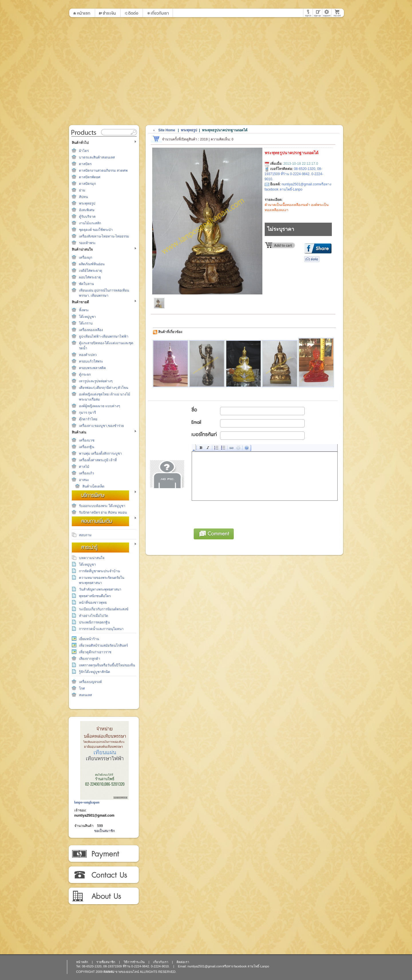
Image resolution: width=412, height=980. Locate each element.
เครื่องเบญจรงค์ (90, 682)
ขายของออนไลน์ (127, 972)
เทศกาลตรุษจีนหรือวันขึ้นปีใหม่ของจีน (107, 665)
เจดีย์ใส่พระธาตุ (91, 271)
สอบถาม (85, 535)
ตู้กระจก (85, 375)
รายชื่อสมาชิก (106, 962)
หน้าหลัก (82, 962)
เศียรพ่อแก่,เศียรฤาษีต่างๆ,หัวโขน (104, 388)
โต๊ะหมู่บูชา (87, 317)
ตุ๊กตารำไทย (88, 419)
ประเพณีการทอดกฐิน (94, 622)
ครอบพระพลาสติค (92, 368)
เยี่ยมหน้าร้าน (89, 639)
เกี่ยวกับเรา (103, 896)
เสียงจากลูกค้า (90, 659)
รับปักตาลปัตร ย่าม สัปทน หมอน (103, 512)
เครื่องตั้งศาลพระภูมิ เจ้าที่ (98, 460)
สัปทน (83, 197)
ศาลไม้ (84, 467)
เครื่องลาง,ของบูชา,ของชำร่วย (102, 426)
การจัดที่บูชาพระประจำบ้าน (99, 571)
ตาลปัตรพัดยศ (90, 177)
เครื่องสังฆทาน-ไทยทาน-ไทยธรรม (104, 236)
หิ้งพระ (84, 310)
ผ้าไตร (84, 151)
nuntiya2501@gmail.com (94, 815)
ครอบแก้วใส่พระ (91, 361)
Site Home (167, 130)
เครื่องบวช (87, 440)
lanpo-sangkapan (87, 802)
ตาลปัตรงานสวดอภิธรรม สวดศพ (103, 171)
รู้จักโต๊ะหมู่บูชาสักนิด (95, 672)
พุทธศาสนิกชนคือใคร (95, 596)
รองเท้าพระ (87, 243)
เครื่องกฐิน (87, 447)
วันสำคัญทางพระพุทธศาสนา (100, 589)
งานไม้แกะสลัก (90, 223)
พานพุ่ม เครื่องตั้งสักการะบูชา (100, 454)
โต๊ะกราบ (86, 323)
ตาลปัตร (85, 164)
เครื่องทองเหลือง (91, 330)
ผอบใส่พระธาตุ (90, 277)
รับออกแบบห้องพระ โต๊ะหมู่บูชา (102, 506)
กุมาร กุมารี (87, 413)
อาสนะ (84, 480)
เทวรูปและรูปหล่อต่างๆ (96, 381)
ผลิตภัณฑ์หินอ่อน (92, 264)
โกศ (82, 688)
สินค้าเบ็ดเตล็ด (93, 486)
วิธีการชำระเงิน (103, 854)
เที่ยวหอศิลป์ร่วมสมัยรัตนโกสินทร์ (103, 646)
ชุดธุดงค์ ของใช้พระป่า (96, 230)
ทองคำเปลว (88, 355)
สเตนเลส (85, 695)
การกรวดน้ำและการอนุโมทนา (101, 629)
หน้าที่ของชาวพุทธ (93, 603)
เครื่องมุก (86, 258)
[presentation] (235, 514)
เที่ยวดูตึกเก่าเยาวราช (95, 652)
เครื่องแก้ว (87, 473)
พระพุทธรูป (87, 203)
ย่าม (82, 190)
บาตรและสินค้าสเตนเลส (97, 157)
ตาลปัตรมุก (87, 184)
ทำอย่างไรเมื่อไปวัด (94, 616)
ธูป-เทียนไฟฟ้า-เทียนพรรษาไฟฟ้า (104, 336)
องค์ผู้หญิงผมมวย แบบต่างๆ (99, 406)
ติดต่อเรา (103, 875)
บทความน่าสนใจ (92, 558)
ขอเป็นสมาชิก (104, 831)
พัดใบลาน (86, 284)
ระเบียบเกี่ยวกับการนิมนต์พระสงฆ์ (104, 609)
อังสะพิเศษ (87, 210)
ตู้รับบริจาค (87, 217)
